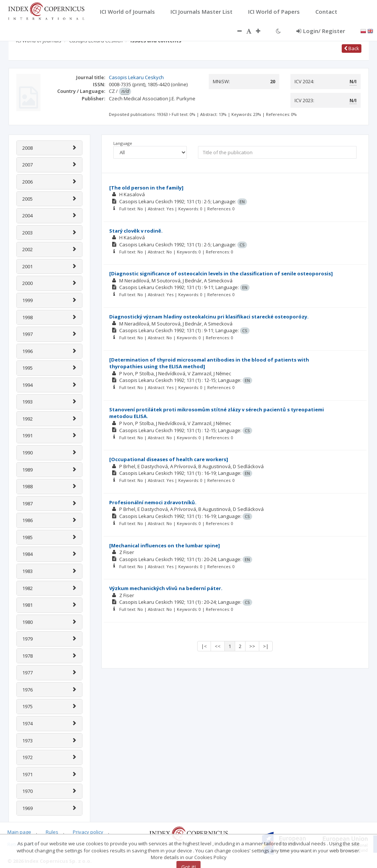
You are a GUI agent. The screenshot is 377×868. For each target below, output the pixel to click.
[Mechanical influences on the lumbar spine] (165, 545)
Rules (52, 832)
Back (352, 48)
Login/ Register (321, 31)
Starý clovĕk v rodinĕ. (136, 231)
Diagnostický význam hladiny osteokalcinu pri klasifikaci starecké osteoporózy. (209, 317)
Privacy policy (88, 832)
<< (218, 646)
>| (266, 646)
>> (252, 646)
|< (204, 646)
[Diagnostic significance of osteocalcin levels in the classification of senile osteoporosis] (221, 273)
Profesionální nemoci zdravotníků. (153, 502)
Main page (19, 832)
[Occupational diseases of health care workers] (169, 459)
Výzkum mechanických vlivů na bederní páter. (166, 588)
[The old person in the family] (146, 188)
